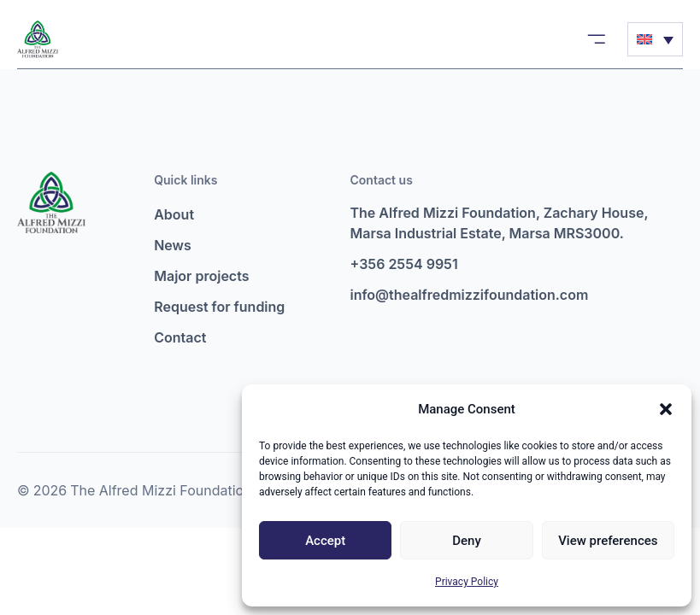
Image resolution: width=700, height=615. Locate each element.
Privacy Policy (467, 582)
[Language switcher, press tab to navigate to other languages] (655, 39)
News (173, 245)
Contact (180, 337)
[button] (666, 409)
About (174, 214)
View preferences (608, 541)
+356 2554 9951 (404, 264)
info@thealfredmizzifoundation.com (470, 295)
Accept (325, 541)
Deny (467, 541)
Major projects (201, 276)
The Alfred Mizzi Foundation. (163, 490)
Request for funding (219, 307)
